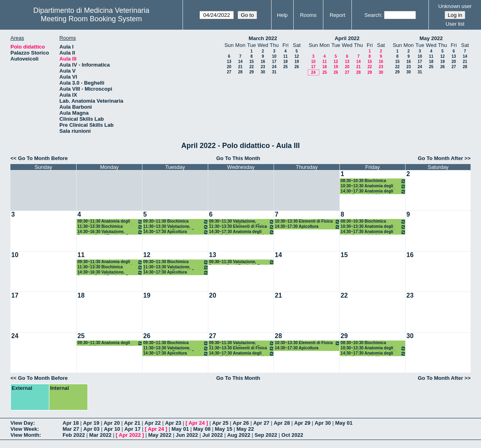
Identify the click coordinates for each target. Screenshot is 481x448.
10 (274, 56)
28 (240, 72)
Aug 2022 (239, 435)
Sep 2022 (266, 435)
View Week (24, 429)
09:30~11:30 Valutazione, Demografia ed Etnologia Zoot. (242, 222)
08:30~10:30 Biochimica (373, 181)
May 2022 (431, 38)
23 (263, 67)
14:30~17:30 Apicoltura (176, 232)
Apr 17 (132, 429)
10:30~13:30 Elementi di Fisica (307, 222)
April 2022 (347, 38)
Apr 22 (152, 423)
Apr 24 (197, 423)
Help (282, 15)
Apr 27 (261, 423)
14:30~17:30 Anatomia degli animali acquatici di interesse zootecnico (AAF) (373, 192)
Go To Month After (441, 158)
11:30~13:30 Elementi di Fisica (242, 227)
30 (263, 72)
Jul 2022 (212, 435)
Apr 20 (112, 423)
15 (251, 62)
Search (373, 15)
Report (338, 15)
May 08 (202, 429)
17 (274, 62)
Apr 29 (302, 423)
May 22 (245, 429)
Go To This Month (238, 158)
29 (251, 72)
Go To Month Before (43, 158)
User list (455, 24)
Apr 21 (132, 423)
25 (285, 67)
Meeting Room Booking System (91, 19)
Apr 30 (323, 423)
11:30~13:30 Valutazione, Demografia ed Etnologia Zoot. (176, 227)
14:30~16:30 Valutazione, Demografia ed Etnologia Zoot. (110, 232)
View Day (22, 423)
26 (297, 67)
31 (274, 72)
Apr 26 (241, 423)
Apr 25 (220, 423)
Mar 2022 (100, 435)
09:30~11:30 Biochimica (176, 222)
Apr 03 (91, 429)
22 (251, 67)
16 (263, 62)
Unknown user (455, 6)
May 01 (344, 423)
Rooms (308, 15)
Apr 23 (173, 423)
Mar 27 (71, 429)
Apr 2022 (130, 435)
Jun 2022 (187, 435)
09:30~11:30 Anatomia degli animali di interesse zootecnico (110, 222)
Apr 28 (282, 423)
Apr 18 (71, 423)
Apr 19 (91, 423)
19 (297, 62)
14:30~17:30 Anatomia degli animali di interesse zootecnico (242, 232)
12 (297, 56)
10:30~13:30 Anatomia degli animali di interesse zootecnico (373, 186)
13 (229, 62)
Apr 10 (112, 429)
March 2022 (263, 38)
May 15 (224, 429)
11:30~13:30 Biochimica (110, 227)
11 (285, 56)
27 (229, 72)
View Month (25, 435)
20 (229, 67)
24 (274, 67)
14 (240, 62)
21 (240, 67)
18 (285, 62)
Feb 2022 (74, 435)
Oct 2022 (292, 435)
